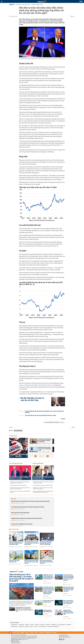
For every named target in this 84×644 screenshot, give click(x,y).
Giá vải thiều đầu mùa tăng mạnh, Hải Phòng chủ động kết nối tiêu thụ (28, 507)
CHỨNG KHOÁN (42, 633)
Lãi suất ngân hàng (61, 625)
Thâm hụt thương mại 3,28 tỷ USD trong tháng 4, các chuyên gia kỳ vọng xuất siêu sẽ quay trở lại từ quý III (21, 578)
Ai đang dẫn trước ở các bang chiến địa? (18, 485)
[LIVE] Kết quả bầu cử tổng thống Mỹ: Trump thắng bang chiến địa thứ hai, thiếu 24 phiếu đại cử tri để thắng (20, 478)
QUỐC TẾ (27, 633)
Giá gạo (31, 627)
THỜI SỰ (14, 633)
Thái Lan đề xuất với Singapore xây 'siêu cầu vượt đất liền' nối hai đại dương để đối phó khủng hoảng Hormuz (43, 478)
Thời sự (13, 526)
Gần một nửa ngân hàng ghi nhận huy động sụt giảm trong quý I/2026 (46, 562)
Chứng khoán (39, 452)
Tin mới (14, 499)
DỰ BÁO (18, 633)
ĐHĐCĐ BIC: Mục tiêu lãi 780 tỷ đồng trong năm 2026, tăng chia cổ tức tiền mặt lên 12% (48, 577)
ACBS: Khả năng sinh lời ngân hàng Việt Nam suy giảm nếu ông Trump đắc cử (20, 488)
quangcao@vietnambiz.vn (66, 637)
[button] (36, 456)
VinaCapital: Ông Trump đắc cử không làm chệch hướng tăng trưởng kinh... (43, 449)
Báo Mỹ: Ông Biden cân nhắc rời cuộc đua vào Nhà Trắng (32, 399)
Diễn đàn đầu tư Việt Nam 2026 (53, 627)
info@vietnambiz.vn (17, 642)
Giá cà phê (48, 625)
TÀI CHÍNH (32, 633)
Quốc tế (12, 5)
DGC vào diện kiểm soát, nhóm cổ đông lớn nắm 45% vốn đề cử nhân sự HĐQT (32, 543)
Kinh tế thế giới (26, 5)
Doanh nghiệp (14, 520)
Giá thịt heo (27, 627)
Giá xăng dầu (68, 625)
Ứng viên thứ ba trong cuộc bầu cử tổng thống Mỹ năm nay (20, 492)
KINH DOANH (54, 633)
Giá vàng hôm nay (14, 625)
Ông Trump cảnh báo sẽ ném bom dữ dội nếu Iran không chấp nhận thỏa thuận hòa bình (43, 492)
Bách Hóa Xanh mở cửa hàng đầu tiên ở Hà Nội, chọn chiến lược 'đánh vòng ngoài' (30, 501)
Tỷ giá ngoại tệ (21, 625)
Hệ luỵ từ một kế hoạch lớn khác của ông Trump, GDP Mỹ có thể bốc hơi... (43, 440)
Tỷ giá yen (32, 625)
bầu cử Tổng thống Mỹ (18, 431)
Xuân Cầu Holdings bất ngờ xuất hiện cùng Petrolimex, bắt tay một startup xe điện (16, 543)
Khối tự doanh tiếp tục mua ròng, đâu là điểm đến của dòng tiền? (68, 602)
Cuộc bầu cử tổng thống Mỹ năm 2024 (19, 455)
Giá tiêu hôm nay (54, 625)
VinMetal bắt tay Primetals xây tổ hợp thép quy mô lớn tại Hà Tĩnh (27, 518)
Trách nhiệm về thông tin (15, 643)
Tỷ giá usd (27, 625)
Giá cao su (36, 627)
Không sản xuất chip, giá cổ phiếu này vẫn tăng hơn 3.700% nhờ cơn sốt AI (43, 482)
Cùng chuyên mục (38, 463)
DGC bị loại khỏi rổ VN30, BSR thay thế (20, 513)
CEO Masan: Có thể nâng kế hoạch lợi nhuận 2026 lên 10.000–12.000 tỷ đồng (46, 543)
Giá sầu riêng (21, 627)
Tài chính (41, 566)
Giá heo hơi (42, 625)
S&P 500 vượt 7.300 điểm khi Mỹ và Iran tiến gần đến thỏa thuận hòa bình (43, 488)
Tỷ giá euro (37, 625)
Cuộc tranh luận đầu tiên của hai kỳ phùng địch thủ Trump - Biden (41, 415)
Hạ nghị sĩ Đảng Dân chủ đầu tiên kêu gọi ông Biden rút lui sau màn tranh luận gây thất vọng (44, 412)
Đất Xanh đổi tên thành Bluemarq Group (14, 561)
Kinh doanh (13, 503)
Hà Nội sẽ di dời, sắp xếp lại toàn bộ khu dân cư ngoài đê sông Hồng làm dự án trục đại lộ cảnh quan (68, 578)
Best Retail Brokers (43, 627)
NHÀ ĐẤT (36, 633)
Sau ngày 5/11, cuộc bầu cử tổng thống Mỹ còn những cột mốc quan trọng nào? (20, 482)
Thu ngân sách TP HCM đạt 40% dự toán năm (22, 524)
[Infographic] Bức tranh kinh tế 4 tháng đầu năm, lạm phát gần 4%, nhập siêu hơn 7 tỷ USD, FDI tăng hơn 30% (24, 609)
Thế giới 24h (19, 5)
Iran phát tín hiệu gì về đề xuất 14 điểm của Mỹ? (43, 485)
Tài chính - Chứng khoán (37, 5)
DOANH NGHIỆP (48, 633)
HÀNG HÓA (23, 633)
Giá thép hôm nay (14, 627)
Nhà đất (11, 564)
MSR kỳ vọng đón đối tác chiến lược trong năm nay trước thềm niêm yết (31, 562)
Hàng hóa (13, 509)
